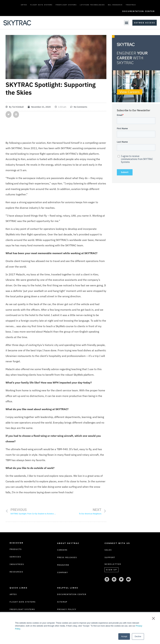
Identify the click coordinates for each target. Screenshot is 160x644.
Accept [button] (124, 636)
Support (110, 557)
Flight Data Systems (41, 5)
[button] (126, 23)
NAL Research (115, 5)
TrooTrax (131, 5)
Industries (17, 564)
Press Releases (67, 557)
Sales (108, 550)
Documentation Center (139, 11)
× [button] (153, 618)
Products (16, 549)
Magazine (63, 565)
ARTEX (24, 5)
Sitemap (62, 602)
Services (15, 557)
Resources (16, 572)
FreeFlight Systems (66, 5)
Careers (62, 550)
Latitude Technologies (92, 5)
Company (63, 572)
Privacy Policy (67, 609)
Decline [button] (138, 636)
